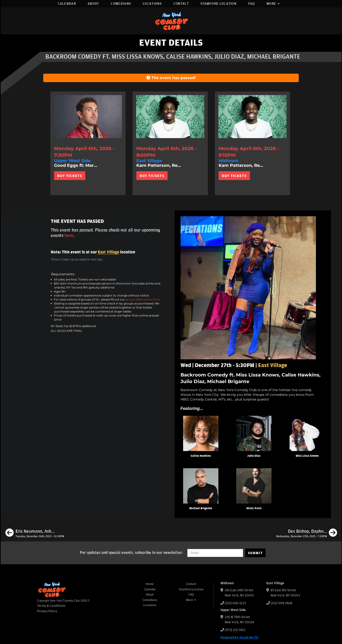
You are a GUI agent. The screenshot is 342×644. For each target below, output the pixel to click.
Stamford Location (218, 4)
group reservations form (143, 299)
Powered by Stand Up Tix (240, 638)
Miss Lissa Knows (307, 456)
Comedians (121, 4)
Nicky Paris (254, 508)
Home (150, 584)
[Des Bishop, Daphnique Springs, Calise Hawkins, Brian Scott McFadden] (307, 533)
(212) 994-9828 (281, 603)
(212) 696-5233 (235, 603)
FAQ (252, 4)
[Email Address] (215, 553)
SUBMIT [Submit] (255, 553)
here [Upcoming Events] (69, 236)
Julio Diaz (254, 456)
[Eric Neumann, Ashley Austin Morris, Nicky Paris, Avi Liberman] (35, 533)
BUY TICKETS (70, 176)
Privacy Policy (47, 611)
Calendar (67, 4)
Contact (181, 4)
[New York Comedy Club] (171, 21)
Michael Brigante (201, 508)
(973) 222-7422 (235, 630)
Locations (152, 4)
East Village (108, 252)
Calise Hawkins (201, 456)
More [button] (273, 4)
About (93, 4)
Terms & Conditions (51, 606)
